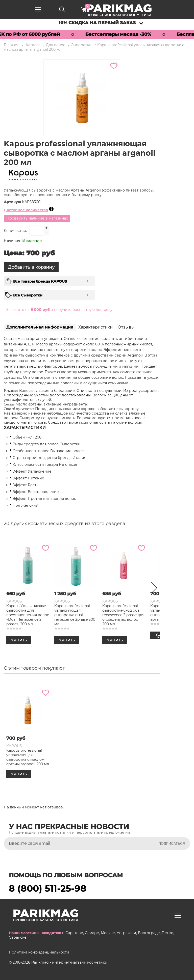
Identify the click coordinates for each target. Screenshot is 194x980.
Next (153, 589)
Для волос (56, 45)
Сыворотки (81, 45)
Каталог (33, 45)
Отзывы (126, 327)
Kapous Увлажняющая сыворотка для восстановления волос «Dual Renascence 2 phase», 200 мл (28, 615)
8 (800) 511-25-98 (48, 888)
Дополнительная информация (40, 327)
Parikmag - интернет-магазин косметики (69, 962)
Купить (19, 640)
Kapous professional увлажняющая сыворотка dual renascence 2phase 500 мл (75, 615)
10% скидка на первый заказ (97, 23)
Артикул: (13, 202)
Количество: (15, 231)
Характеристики (95, 327)
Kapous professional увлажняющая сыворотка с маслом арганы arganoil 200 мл (28, 757)
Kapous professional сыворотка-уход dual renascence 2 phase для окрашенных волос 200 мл (123, 615)
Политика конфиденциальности (39, 952)
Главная (11, 45)
